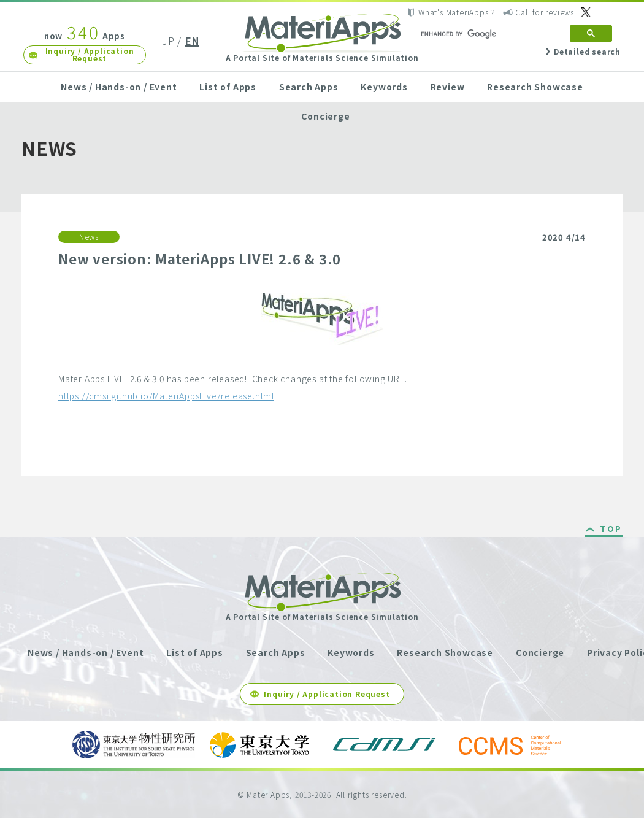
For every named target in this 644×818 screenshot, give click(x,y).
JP (168, 41)
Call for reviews (545, 12)
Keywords (384, 87)
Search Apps (309, 87)
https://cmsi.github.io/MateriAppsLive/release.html (166, 396)
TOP (611, 530)
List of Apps (228, 87)
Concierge (325, 116)
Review (448, 87)
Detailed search (587, 51)
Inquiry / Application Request (90, 54)
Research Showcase (535, 87)
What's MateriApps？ (457, 12)
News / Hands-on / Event (119, 87)
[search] (487, 34)
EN (192, 41)
